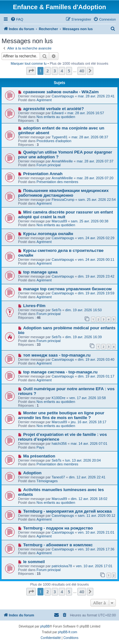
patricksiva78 (62, 566)
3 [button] (55, 71)
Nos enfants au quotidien (56, 117)
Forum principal (49, 165)
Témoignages (47, 481)
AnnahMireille (62, 161)
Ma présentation (39, 456)
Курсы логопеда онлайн (48, 234)
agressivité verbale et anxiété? (53, 109)
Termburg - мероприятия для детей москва (67, 511)
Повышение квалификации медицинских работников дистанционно (63, 193)
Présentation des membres (57, 182)
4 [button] (62, 71)
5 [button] (69, 71)
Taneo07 (58, 477)
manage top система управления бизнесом (67, 289)
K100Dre (59, 398)
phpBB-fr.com (68, 632)
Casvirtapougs (63, 96)
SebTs (57, 310)
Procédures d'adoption (54, 141)
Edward (58, 113)
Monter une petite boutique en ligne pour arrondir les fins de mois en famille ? (61, 415)
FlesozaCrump (63, 200)
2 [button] (47, 71)
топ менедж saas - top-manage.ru (57, 355)
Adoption (32, 473)
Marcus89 (59, 221)
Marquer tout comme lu (29, 63)
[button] (31, 71)
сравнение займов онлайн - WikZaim (61, 92)
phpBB (45, 626)
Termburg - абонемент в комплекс (58, 545)
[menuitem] (17, 19)
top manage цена (40, 272)
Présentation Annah (43, 174)
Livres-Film (34, 306)
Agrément (44, 100)
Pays (40, 447)
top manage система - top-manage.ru (60, 372)
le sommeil (34, 562)
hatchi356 (59, 444)
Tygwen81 (60, 137)
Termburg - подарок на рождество (58, 528)
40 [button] (82, 71)
